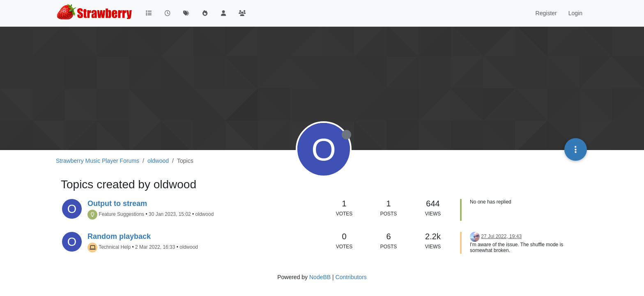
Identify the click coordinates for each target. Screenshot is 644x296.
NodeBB (320, 277)
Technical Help (115, 247)
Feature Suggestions (121, 214)
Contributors (351, 277)
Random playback (119, 236)
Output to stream (117, 203)
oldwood (205, 214)
